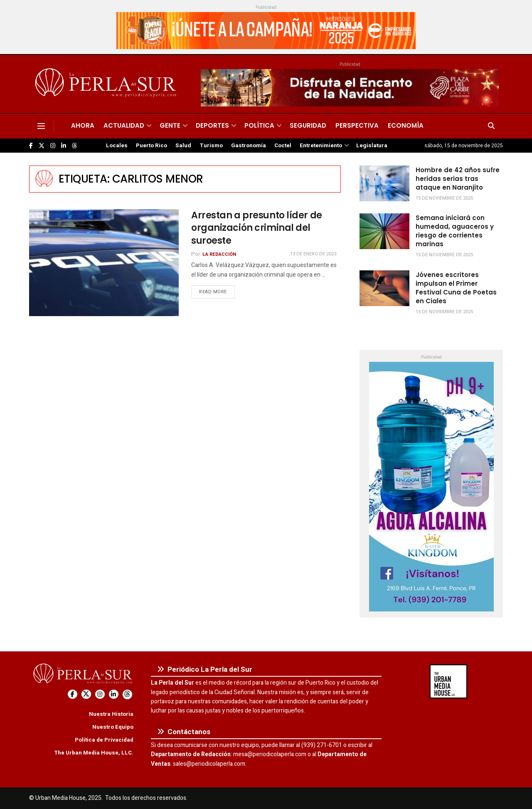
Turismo (211, 146)
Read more (217, 292)
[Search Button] (491, 126)
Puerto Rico (151, 146)
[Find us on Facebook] (31, 146)
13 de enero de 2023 (313, 254)
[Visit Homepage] (107, 84)
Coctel (283, 146)
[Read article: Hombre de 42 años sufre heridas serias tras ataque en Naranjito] (384, 183)
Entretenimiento (321, 146)
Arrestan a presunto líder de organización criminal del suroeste (257, 228)
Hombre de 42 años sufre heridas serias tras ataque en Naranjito (458, 179)
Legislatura (372, 146)
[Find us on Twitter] (42, 146)
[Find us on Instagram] (53, 146)
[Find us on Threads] (74, 146)
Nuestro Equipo (113, 727)
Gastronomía (249, 146)
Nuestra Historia (111, 714)
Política (259, 125)
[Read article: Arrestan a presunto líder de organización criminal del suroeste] (104, 263)
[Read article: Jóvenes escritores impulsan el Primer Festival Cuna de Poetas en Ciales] (384, 288)
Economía (406, 125)
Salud (183, 146)
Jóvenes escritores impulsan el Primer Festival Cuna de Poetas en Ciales (456, 288)
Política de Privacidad (104, 740)
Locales (117, 146)
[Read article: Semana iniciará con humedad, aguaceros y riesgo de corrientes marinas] (384, 231)
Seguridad (308, 125)
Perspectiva (357, 125)
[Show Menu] (41, 126)
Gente (170, 125)
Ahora (83, 125)
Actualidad (124, 125)
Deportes (212, 125)
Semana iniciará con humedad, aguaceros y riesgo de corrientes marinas (455, 231)
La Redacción (219, 254)
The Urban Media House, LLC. (94, 753)
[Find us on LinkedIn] (64, 146)
